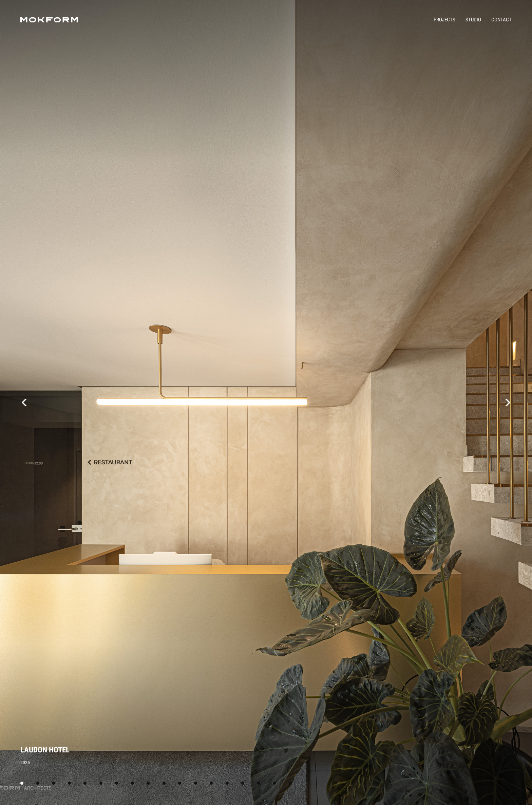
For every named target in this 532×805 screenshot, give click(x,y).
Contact (501, 20)
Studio (473, 20)
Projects (444, 20)
